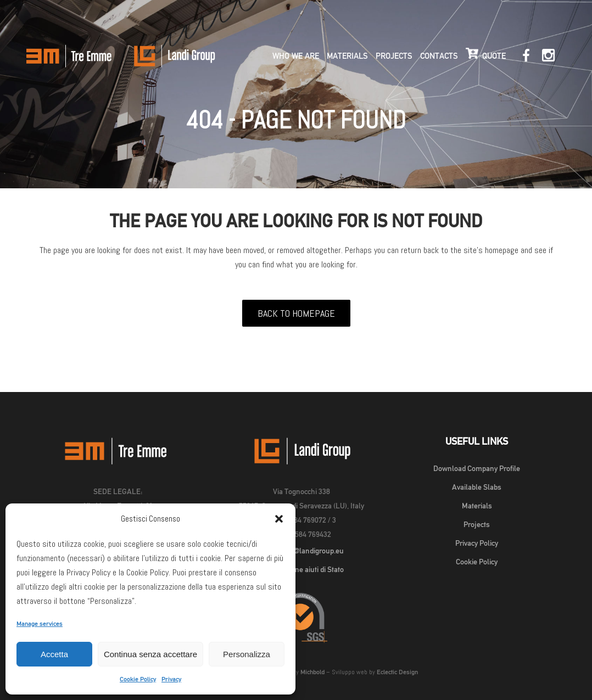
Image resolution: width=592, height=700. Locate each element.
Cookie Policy (138, 679)
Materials (477, 506)
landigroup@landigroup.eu (301, 551)
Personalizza (247, 654)
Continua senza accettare (150, 654)
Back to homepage (296, 313)
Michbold (312, 672)
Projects (477, 524)
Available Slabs (477, 487)
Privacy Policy (477, 543)
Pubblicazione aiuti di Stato (301, 569)
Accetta (54, 654)
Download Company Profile (477, 468)
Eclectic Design (397, 672)
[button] (279, 519)
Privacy (171, 679)
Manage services (40, 624)
